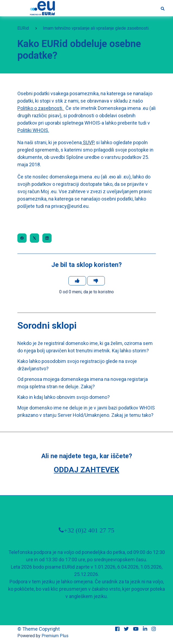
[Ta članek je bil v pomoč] (77, 281)
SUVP (88, 142)
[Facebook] (22, 238)
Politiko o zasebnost (39, 108)
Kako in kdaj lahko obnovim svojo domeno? (64, 397)
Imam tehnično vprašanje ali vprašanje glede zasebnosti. (96, 28)
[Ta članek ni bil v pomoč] (96, 281)
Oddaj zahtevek (86, 470)
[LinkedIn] (47, 238)
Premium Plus (55, 636)
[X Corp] (34, 238)
